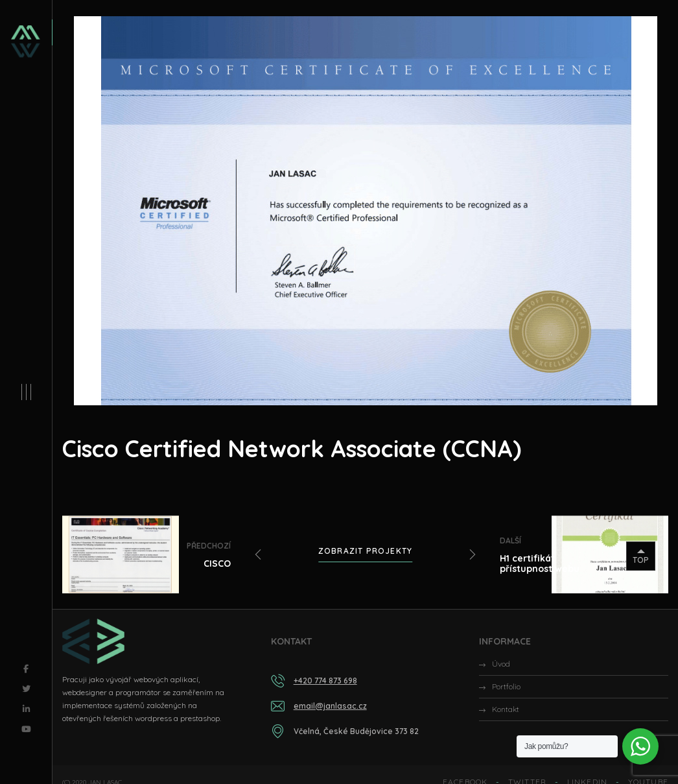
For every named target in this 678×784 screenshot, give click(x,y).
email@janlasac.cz (330, 706)
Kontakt (506, 709)
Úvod (501, 664)
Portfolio (506, 686)
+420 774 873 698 (325, 681)
